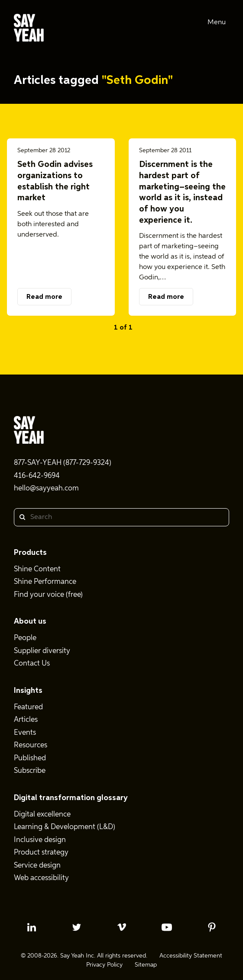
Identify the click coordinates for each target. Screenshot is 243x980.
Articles (26, 720)
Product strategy (41, 853)
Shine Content (37, 569)
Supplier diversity (42, 651)
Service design (37, 866)
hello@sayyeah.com (46, 488)
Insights (28, 691)
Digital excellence (42, 815)
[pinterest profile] (212, 927)
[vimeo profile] (122, 927)
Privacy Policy (104, 965)
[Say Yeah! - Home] (29, 29)
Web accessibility (41, 878)
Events (25, 733)
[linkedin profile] (32, 927)
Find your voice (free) (48, 595)
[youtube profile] (167, 927)
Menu (217, 22)
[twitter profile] (77, 927)
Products (30, 553)
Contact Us (32, 664)
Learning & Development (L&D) (65, 827)
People (25, 638)
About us (30, 621)
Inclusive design (40, 840)
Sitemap (146, 965)
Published (30, 758)
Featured (28, 707)
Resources (31, 745)
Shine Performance (45, 582)
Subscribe (30, 771)
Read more (44, 297)
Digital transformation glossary (71, 798)
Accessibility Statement (191, 956)
